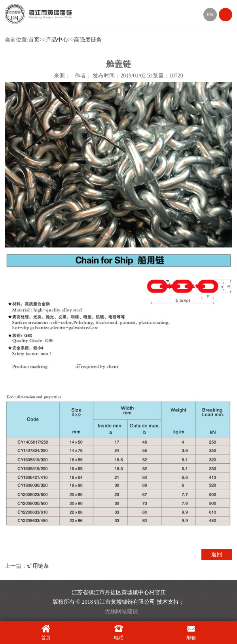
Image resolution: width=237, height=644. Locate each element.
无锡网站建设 (121, 611)
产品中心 (57, 40)
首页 (34, 40)
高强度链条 (88, 40)
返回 (217, 554)
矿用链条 (38, 566)
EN (210, 15)
